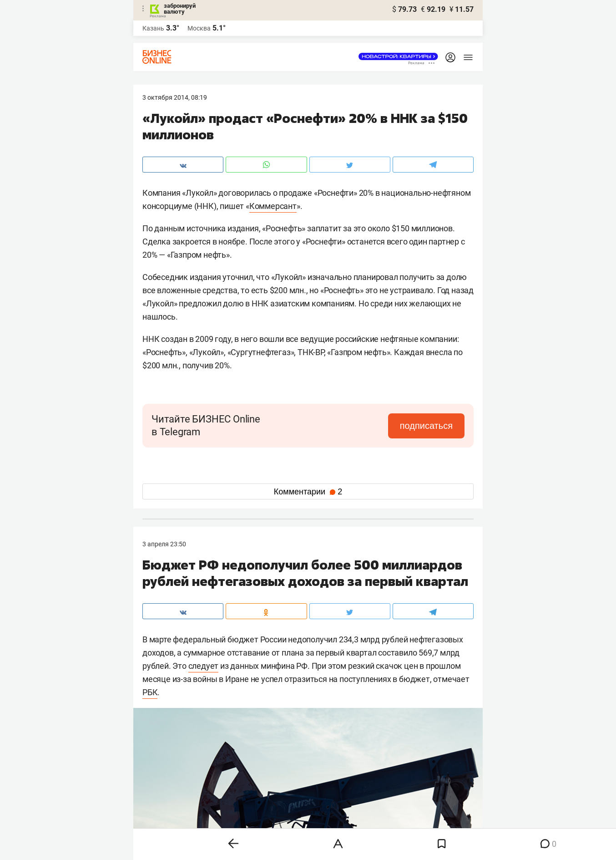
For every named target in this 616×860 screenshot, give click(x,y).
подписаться (426, 426)
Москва (199, 28)
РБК (150, 692)
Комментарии (308, 492)
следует (204, 666)
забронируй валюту (180, 9)
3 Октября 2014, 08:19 (175, 97)
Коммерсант (273, 206)
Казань (153, 28)
